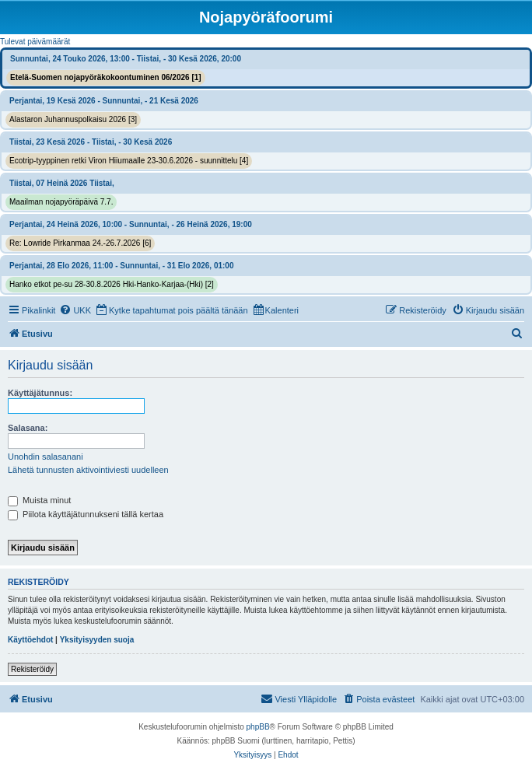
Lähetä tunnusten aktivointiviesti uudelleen (88, 470)
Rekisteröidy (32, 669)
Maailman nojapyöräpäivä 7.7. (61, 202)
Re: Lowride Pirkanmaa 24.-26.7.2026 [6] (80, 243)
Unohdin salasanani (45, 457)
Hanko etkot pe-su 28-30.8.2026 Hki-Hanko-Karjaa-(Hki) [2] (112, 284)
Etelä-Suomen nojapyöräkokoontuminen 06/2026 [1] (106, 77)
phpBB (258, 727)
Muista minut (39, 500)
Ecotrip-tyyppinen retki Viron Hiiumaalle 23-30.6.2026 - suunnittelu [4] (129, 161)
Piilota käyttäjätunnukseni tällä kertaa (86, 514)
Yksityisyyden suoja (97, 640)
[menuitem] (75, 310)
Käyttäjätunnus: (40, 393)
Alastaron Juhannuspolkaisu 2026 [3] (73, 119)
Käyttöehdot (30, 640)
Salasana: (28, 428)
